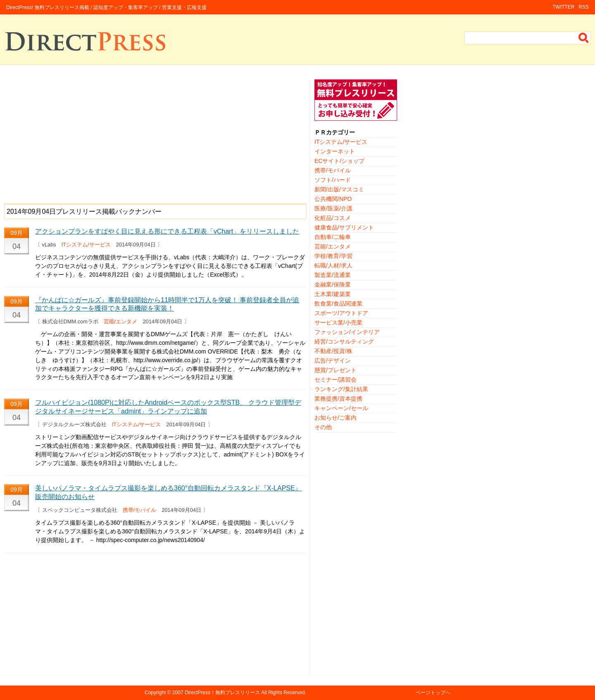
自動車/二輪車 (333, 237)
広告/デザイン (333, 361)
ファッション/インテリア (347, 332)
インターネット (335, 151)
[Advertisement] (155, 137)
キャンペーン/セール (341, 408)
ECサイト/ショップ (339, 161)
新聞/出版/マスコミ (339, 189)
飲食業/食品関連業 (338, 303)
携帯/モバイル (140, 510)
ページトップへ (433, 693)
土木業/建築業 (333, 294)
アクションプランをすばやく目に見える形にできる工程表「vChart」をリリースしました (167, 231)
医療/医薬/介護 (333, 208)
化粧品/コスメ (333, 218)
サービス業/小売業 (338, 323)
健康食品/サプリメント (344, 227)
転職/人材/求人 (333, 265)
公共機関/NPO (333, 199)
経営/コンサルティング (344, 342)
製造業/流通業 (333, 275)
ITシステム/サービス (86, 245)
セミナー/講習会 (336, 380)
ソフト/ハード (333, 180)
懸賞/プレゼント (336, 370)
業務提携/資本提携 (338, 399)
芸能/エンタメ (121, 321)
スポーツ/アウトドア (341, 313)
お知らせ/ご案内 (336, 418)
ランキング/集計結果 (341, 389)
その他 (323, 427)
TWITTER (563, 7)
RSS (584, 7)
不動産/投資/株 (333, 351)
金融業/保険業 (333, 284)
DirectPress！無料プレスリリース (222, 693)
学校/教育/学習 (333, 256)
